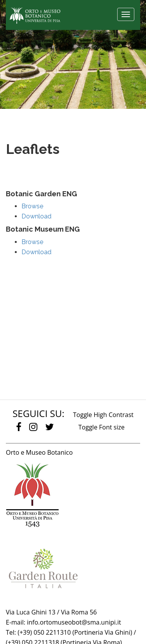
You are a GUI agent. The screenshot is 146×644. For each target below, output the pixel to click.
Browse (32, 206)
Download (36, 216)
